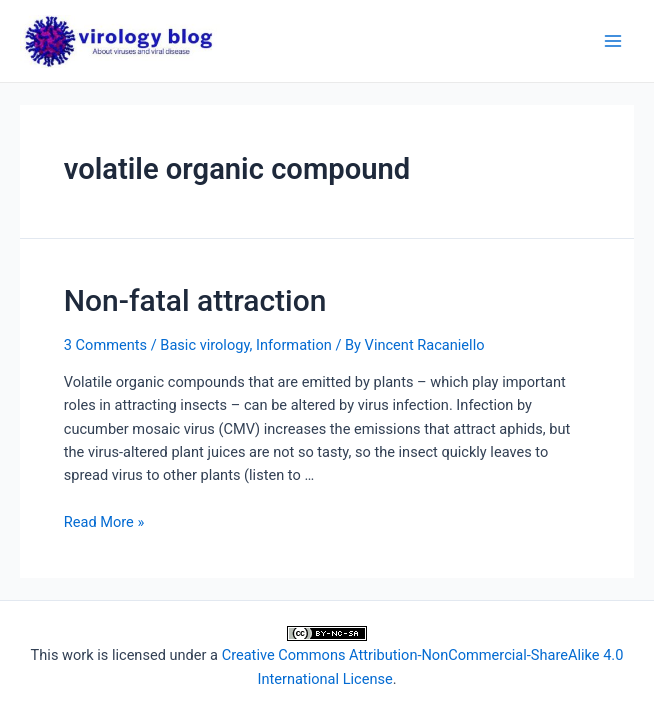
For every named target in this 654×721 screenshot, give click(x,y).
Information (294, 345)
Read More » (104, 522)
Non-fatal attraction (195, 300)
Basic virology (204, 345)
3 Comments (105, 345)
